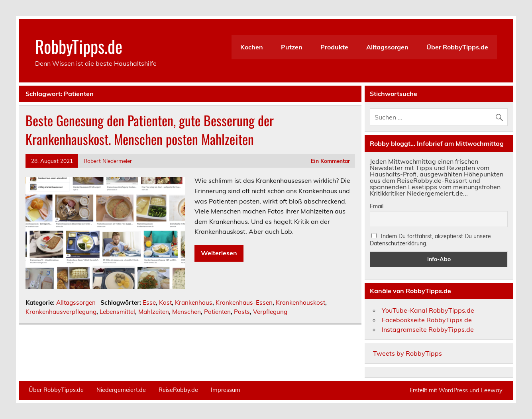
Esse (149, 303)
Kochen (252, 47)
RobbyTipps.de (79, 46)
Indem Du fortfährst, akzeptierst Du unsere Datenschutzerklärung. (430, 240)
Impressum (226, 390)
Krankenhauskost (300, 303)
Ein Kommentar (330, 161)
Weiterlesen (219, 253)
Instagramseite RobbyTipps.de (428, 329)
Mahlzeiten (154, 312)
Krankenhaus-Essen (244, 303)
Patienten (217, 312)
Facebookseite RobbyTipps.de (427, 320)
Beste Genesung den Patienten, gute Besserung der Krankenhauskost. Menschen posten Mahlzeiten (150, 130)
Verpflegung (270, 312)
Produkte (334, 47)
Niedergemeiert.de (121, 390)
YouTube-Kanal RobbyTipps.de (428, 310)
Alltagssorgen (387, 47)
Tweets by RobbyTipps (407, 353)
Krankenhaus (194, 303)
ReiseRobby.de (178, 390)
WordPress (453, 390)
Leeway (492, 390)
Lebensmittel (117, 312)
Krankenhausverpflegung (61, 312)
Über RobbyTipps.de (457, 47)
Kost (165, 303)
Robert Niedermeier (108, 161)
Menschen (186, 312)
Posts (242, 312)
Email (377, 206)
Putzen (292, 47)
